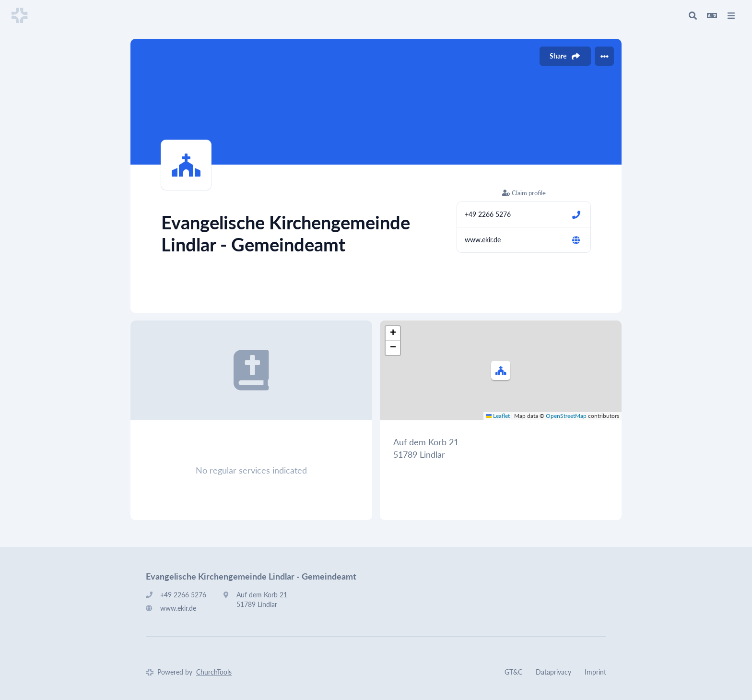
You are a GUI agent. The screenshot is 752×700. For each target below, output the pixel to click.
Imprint (595, 672)
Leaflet (498, 416)
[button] (501, 370)
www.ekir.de (483, 240)
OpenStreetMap (566, 416)
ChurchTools (214, 672)
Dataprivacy (553, 672)
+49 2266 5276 (488, 214)
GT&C (513, 672)
